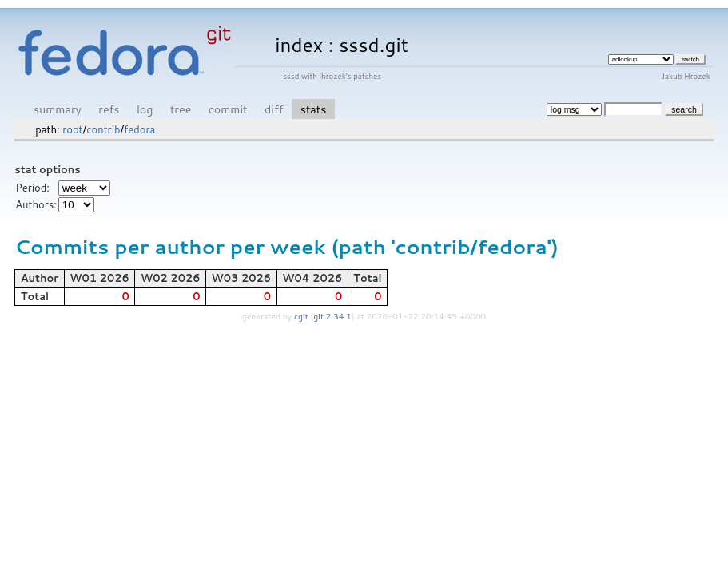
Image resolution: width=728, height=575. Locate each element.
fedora (139, 129)
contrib (103, 129)
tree (181, 109)
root (72, 129)
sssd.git (374, 44)
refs (109, 109)
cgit (302, 316)
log (145, 109)
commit (228, 109)
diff (274, 109)
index (299, 44)
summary (58, 109)
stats (313, 109)
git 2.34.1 (332, 316)
